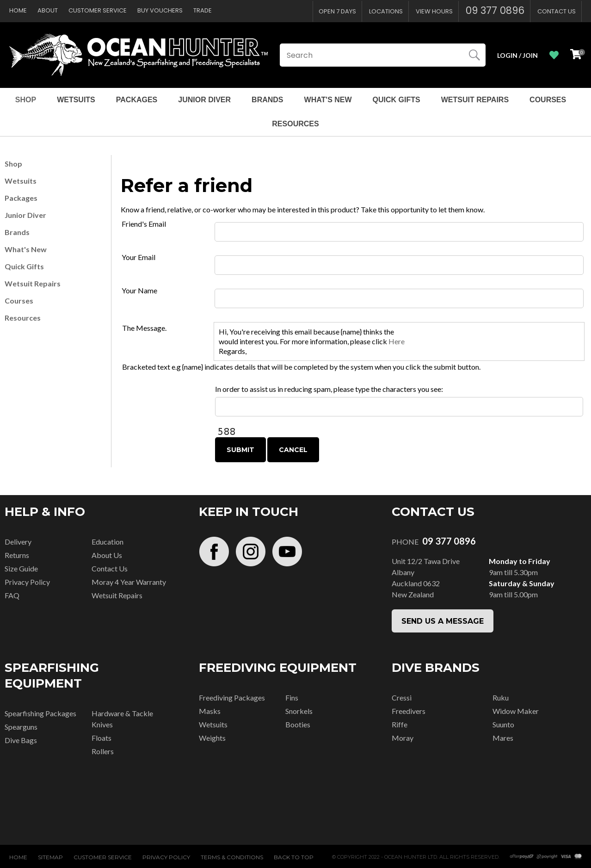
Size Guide (21, 568)
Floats (102, 738)
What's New (328, 100)
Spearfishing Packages (40, 713)
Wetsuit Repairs (475, 100)
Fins (292, 697)
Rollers (103, 751)
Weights (212, 738)
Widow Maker (516, 711)
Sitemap (50, 857)
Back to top (294, 857)
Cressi (402, 697)
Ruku (501, 697)
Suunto (503, 724)
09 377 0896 (495, 10)
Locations (386, 11)
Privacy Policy (27, 582)
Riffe (400, 724)
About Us (107, 555)
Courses (548, 100)
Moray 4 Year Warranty (129, 582)
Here (397, 341)
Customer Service (98, 10)
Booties (298, 724)
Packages (137, 100)
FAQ (12, 595)
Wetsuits (76, 100)
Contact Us (557, 11)
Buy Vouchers (160, 10)
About (48, 10)
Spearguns (21, 727)
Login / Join (517, 55)
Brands (267, 100)
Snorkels (299, 711)
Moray (403, 738)
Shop (26, 100)
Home (18, 10)
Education (108, 542)
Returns (17, 555)
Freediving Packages (232, 697)
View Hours (434, 11)
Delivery (18, 542)
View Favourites (554, 55)
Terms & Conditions (232, 857)
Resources (295, 124)
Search (474, 55)
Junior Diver (204, 100)
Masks (210, 711)
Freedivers (409, 711)
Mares (503, 738)
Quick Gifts (397, 100)
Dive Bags (21, 740)
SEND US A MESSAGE (443, 621)
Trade (203, 10)
